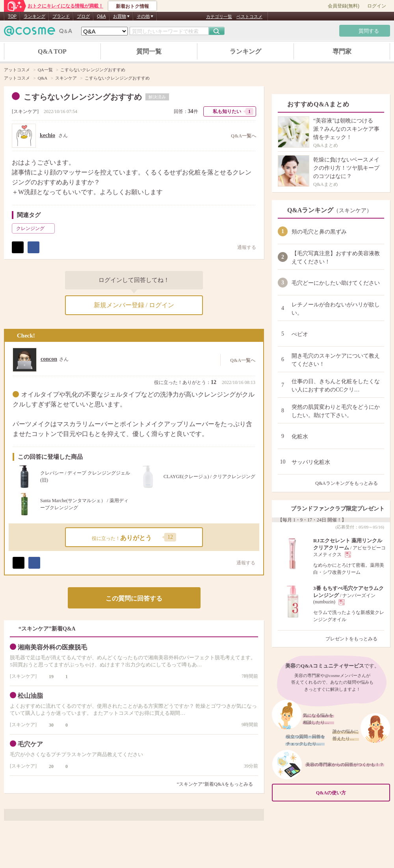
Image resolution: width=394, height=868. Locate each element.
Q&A (101, 16)
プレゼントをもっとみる (355, 639)
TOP (12, 16)
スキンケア (25, 111)
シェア (33, 247)
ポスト (18, 247)
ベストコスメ (249, 17)
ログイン (377, 6)
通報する (243, 247)
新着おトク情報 (132, 6)
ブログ (83, 16)
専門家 (342, 51)
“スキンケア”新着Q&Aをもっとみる (215, 784)
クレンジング (35, 228)
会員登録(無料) (344, 6)
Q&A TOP (52, 51)
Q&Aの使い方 (351, 793)
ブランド (61, 16)
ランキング (34, 16)
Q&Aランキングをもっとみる (350, 483)
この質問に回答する (134, 598)
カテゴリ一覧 (219, 17)
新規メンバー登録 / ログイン (134, 305)
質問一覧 (149, 51)
